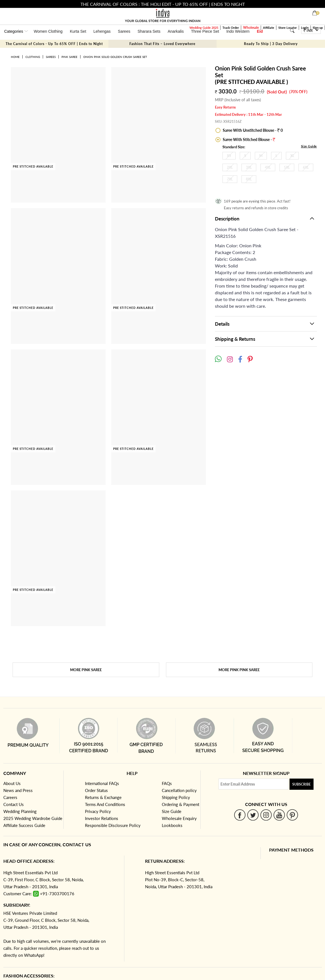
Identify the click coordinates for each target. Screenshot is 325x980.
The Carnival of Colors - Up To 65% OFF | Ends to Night (54, 44)
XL (292, 156)
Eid (260, 31)
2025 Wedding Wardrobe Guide (33, 818)
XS (229, 156)
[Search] (292, 31)
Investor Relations (102, 818)
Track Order (231, 28)
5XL (287, 167)
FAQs (167, 783)
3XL (249, 167)
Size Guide (309, 146)
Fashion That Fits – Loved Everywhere (162, 44)
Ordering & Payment (181, 804)
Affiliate (269, 28)
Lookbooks (172, 825)
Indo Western (238, 31)
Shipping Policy (176, 797)
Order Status (96, 790)
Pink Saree (69, 57)
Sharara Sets (149, 31)
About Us (12, 783)
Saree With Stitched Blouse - (249, 139)
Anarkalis (176, 31)
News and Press (18, 790)
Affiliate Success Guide (24, 825)
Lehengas (102, 31)
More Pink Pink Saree (239, 670)
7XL (230, 179)
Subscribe (302, 784)
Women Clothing (48, 31)
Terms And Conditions (105, 804)
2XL (230, 167)
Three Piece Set (205, 31)
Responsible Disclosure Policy (113, 825)
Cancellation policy (179, 790)
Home (15, 57)
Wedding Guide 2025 (204, 28)
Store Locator (288, 28)
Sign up (318, 28)
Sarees (124, 31)
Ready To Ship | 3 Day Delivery (271, 44)
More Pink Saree (86, 670)
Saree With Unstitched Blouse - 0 (252, 130)
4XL (268, 167)
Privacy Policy (98, 811)
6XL (306, 167)
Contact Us (14, 804)
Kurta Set (78, 31)
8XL (249, 179)
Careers (10, 797)
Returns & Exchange (103, 797)
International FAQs (102, 783)
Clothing (33, 57)
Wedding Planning (20, 811)
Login (305, 28)
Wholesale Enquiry (179, 818)
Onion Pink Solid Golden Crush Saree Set (115, 57)
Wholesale (251, 28)
